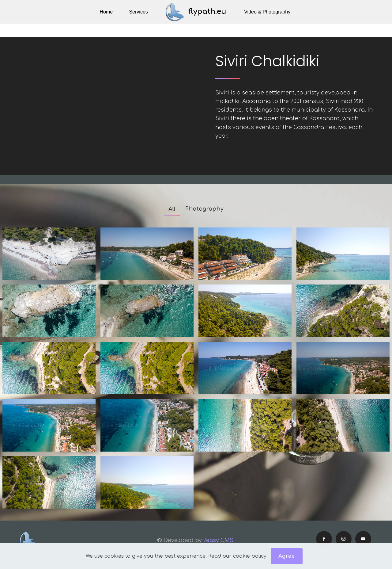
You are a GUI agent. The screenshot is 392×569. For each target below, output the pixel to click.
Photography (205, 209)
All (172, 209)
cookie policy (250, 556)
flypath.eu (207, 11)
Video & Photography (267, 12)
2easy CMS (219, 540)
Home (106, 12)
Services (138, 12)
